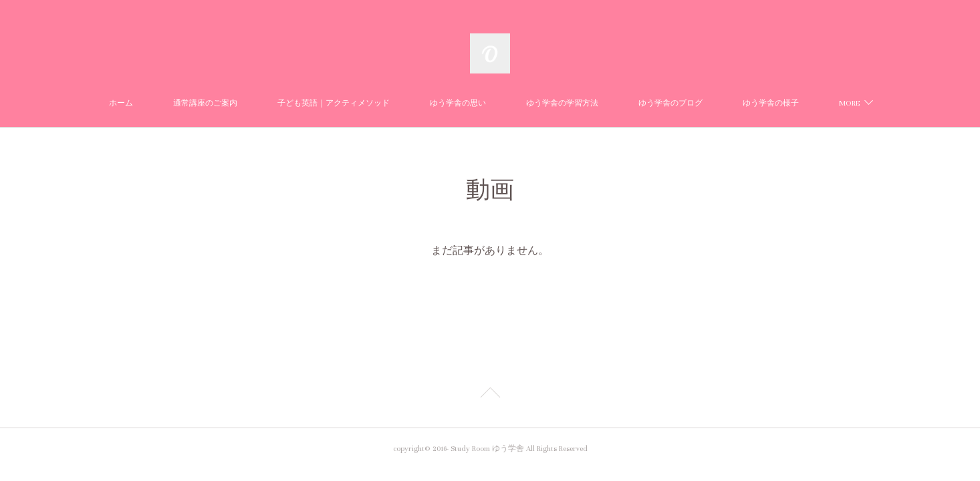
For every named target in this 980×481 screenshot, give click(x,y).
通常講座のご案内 (205, 103)
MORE (849, 103)
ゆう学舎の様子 (771, 103)
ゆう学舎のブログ (670, 103)
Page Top (490, 395)
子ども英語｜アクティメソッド (334, 103)
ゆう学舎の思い (458, 103)
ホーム (121, 103)
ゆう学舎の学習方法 (562, 103)
